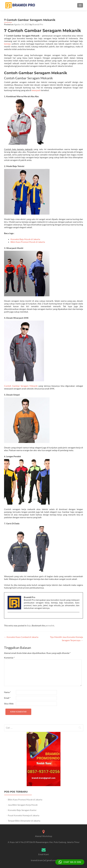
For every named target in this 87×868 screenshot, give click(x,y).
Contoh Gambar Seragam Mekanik (21, 386)
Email (7, 698)
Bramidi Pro (38, 24)
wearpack (36, 90)
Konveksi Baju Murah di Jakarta (25, 239)
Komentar (9, 658)
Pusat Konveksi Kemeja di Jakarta (24, 815)
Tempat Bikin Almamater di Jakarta (24, 821)
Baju (29, 625)
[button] (70, 862)
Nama (7, 692)
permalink (50, 625)
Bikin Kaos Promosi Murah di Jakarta (28, 242)
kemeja (7, 44)
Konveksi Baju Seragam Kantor (22, 810)
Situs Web (9, 704)
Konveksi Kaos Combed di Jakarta (21, 637)
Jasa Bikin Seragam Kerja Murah (23, 805)
